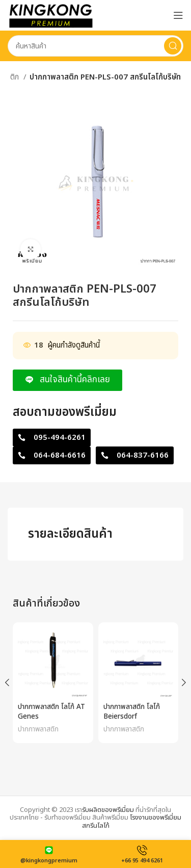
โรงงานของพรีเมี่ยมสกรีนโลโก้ (132, 822)
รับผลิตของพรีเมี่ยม (108, 810)
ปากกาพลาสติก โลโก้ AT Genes (51, 712)
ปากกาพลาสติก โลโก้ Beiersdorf (132, 712)
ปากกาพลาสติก (38, 729)
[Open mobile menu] (178, 15)
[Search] (95, 46)
